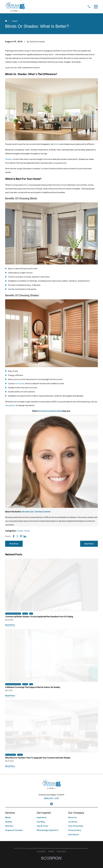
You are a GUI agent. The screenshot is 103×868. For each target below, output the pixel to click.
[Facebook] (52, 804)
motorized (19, 383)
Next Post (89, 544)
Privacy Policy (75, 830)
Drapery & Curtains (14, 830)
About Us (72, 817)
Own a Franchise (76, 826)
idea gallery (10, 405)
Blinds (27, 531)
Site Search (74, 834)
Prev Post (14, 544)
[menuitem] (41, 851)
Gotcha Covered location (50, 411)
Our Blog (41, 822)
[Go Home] (6, 21)
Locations (73, 822)
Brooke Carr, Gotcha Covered (36, 512)
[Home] (15, 7)
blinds (57, 144)
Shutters (9, 826)
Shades (8, 159)
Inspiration (42, 817)
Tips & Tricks (42, 826)
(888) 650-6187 (51, 798)
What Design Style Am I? (48, 830)
